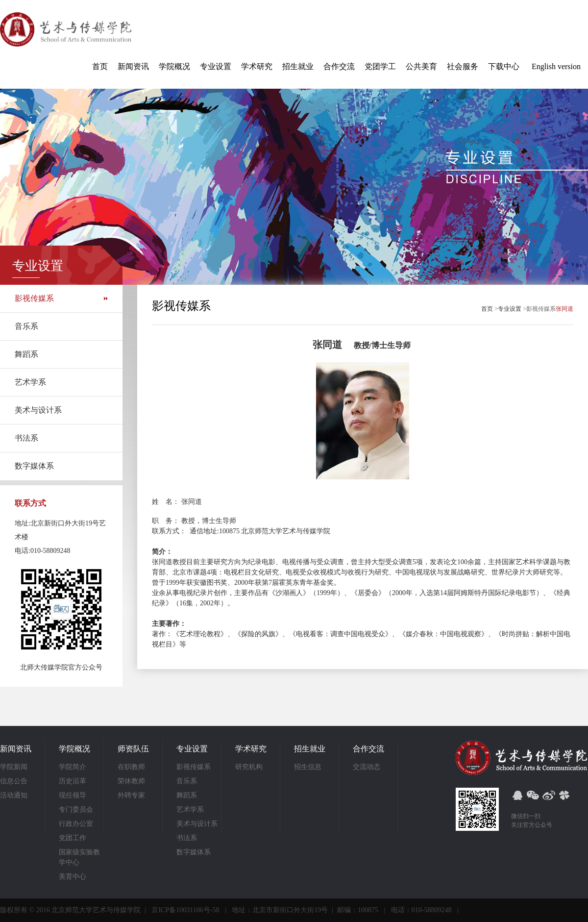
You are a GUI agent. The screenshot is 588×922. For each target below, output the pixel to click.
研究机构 (249, 767)
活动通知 (14, 795)
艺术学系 (30, 382)
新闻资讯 (133, 66)
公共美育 (421, 66)
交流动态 (367, 767)
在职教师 (131, 767)
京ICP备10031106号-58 (185, 910)
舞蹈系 (26, 354)
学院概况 (174, 66)
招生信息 (308, 767)
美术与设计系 (38, 410)
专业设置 (216, 66)
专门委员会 (76, 810)
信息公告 (14, 781)
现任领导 (73, 795)
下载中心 (504, 66)
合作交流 (339, 66)
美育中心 (73, 877)
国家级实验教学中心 (79, 857)
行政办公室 (76, 824)
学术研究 (257, 66)
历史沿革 (73, 781)
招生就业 (298, 66)
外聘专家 (131, 795)
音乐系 (26, 326)
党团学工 (380, 66)
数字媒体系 (34, 466)
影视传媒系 (34, 298)
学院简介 (73, 767)
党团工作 (73, 838)
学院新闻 (14, 767)
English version (556, 66)
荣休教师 (131, 781)
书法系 (26, 438)
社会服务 (463, 66)
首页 (100, 66)
